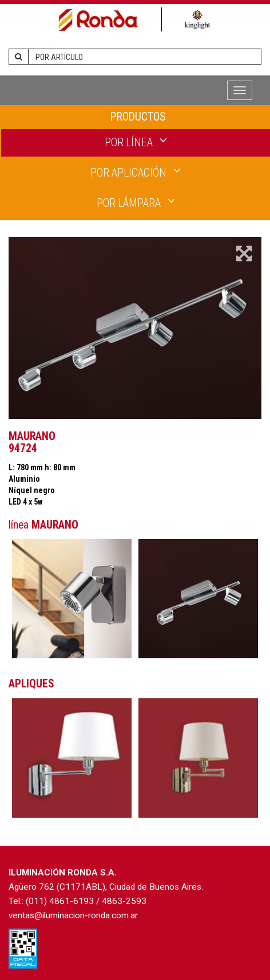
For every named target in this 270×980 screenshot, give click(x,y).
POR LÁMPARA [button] (136, 202)
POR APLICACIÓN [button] (136, 172)
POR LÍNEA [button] (136, 142)
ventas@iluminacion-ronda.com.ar (73, 915)
